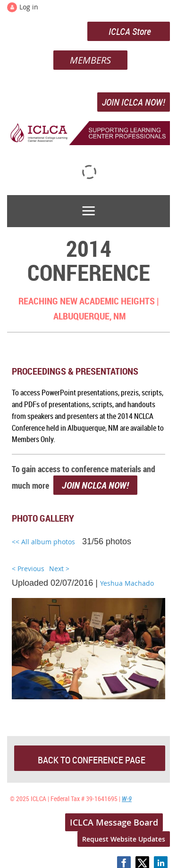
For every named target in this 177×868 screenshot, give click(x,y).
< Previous (28, 569)
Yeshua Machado (127, 583)
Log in (29, 7)
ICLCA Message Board (114, 822)
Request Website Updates (124, 839)
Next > (59, 569)
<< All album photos (43, 542)
